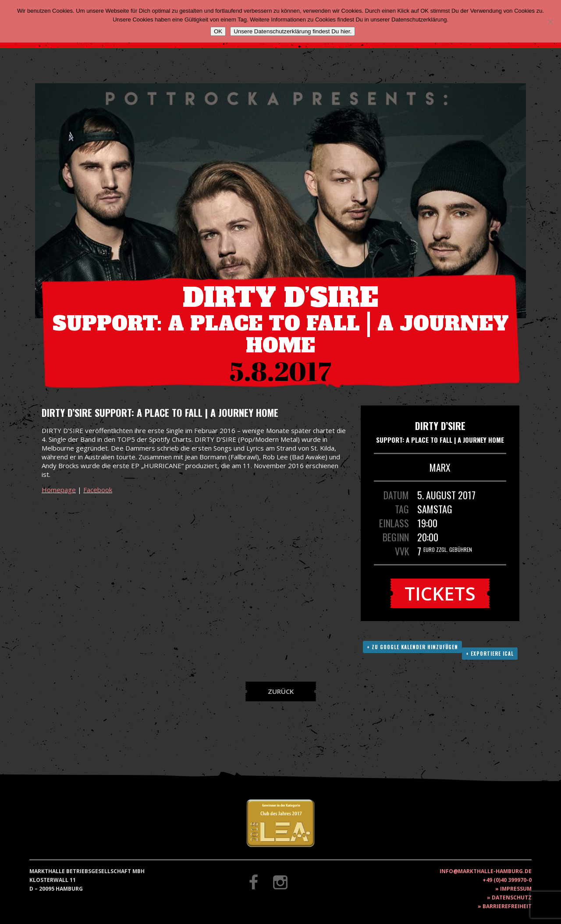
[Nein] (550, 21)
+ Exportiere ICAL (490, 654)
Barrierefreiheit (507, 906)
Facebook (98, 490)
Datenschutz (512, 897)
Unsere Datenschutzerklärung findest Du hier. (293, 31)
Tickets (440, 593)
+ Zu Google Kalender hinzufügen (412, 647)
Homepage (59, 490)
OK (218, 31)
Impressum (516, 889)
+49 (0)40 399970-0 (507, 880)
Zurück (281, 691)
